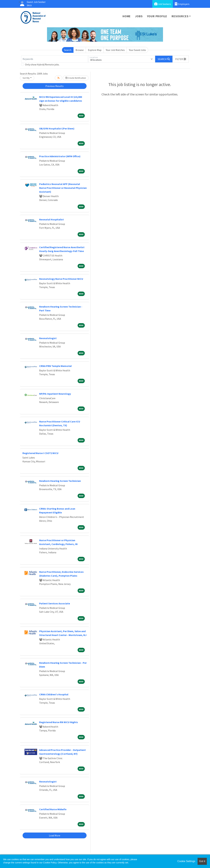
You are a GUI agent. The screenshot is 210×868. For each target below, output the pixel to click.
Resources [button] (180, 16)
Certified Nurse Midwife (53, 809)
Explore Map (95, 50)
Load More (55, 835)
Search (68, 50)
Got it (202, 861)
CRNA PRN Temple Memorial (55, 366)
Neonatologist (48, 338)
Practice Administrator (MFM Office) (60, 156)
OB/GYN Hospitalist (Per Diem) (57, 128)
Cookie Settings (186, 861)
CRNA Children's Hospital (54, 694)
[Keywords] (55, 59)
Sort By (26, 78)
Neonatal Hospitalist (51, 219)
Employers (182, 4)
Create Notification (76, 78)
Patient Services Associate (55, 603)
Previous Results (54, 86)
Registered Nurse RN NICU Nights (59, 722)
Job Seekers (163, 4)
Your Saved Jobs (137, 50)
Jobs (139, 16)
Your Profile (157, 16)
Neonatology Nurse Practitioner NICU (61, 279)
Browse (80, 50)
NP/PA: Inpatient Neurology (55, 394)
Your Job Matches (115, 50)
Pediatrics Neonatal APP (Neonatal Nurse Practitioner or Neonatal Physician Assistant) (63, 188)
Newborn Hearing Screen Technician (60, 481)
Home (127, 16)
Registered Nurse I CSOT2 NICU (40, 453)
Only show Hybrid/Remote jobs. (42, 64)
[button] (181, 59)
